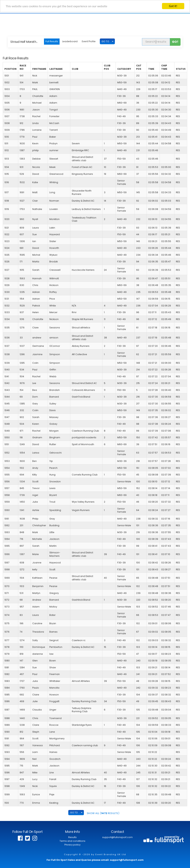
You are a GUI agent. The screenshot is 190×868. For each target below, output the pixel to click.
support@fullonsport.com (117, 837)
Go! (175, 42)
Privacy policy (72, 845)
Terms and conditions (72, 841)
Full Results (52, 41)
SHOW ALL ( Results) (103, 813)
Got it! (173, 6)
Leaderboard (70, 41)
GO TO (105, 41)
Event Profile (89, 41)
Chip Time (164, 67)
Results (72, 837)
